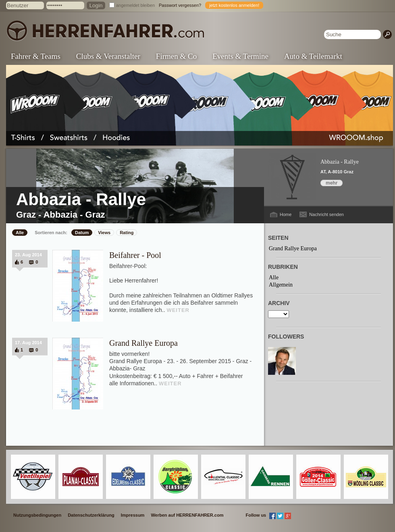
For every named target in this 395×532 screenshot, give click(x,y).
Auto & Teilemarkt (313, 56)
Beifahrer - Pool (135, 255)
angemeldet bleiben (135, 5)
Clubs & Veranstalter (108, 56)
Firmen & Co (176, 56)
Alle (20, 233)
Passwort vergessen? (180, 5)
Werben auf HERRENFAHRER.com (187, 515)
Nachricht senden (326, 214)
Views (104, 233)
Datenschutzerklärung (91, 515)
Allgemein (281, 285)
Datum (82, 233)
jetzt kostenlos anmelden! (234, 5)
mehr (332, 183)
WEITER (178, 310)
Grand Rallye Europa (143, 343)
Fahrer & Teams (36, 56)
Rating (127, 233)
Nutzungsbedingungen (37, 515)
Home (286, 214)
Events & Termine (240, 56)
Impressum (133, 515)
